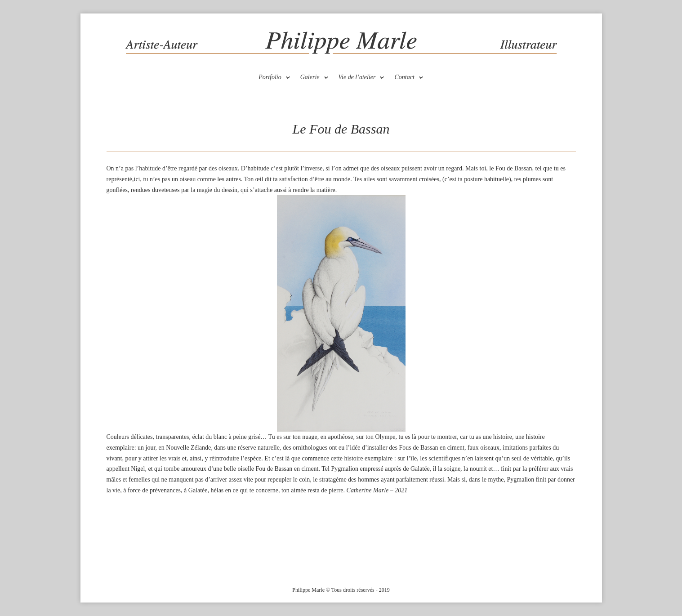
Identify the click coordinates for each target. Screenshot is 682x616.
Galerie (310, 77)
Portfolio (270, 77)
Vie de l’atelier (357, 77)
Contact (404, 77)
